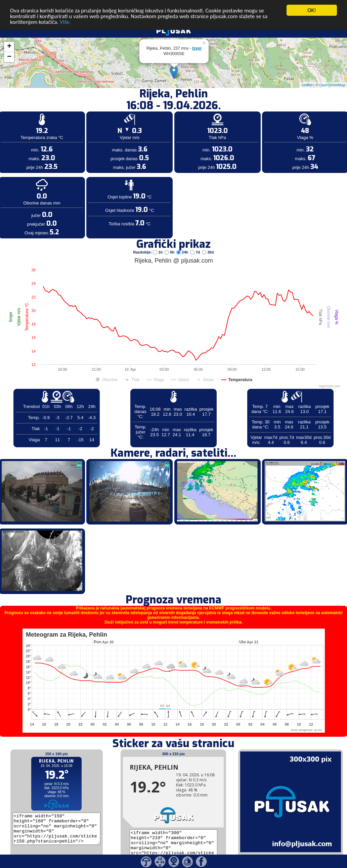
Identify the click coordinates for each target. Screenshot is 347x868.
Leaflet (307, 80)
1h (158, 247)
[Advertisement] (51, 110)
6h (170, 247)
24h (183, 247)
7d (196, 247)
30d (208, 247)
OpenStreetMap (332, 80)
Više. (65, 17)
